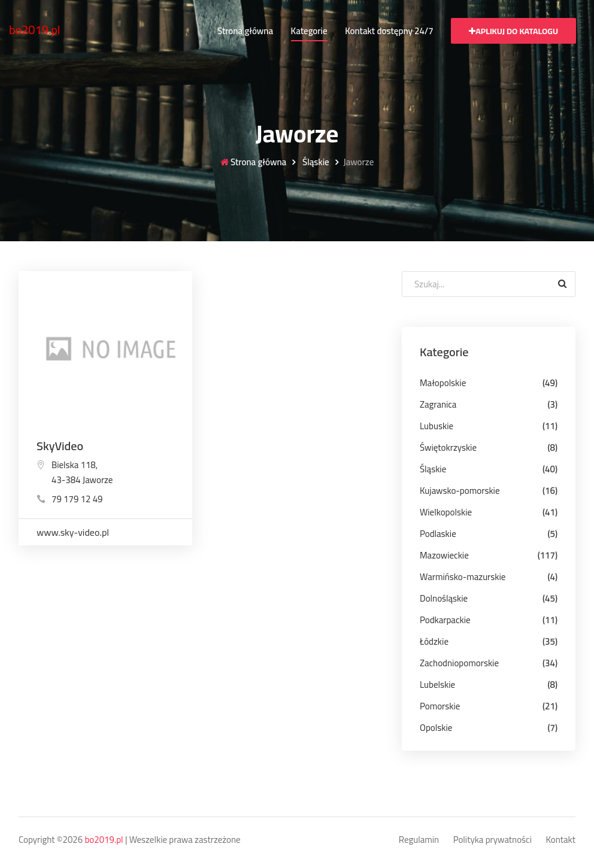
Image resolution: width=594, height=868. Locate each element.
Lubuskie (437, 426)
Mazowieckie (444, 555)
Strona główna (245, 31)
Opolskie (436, 728)
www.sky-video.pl (73, 532)
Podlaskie (438, 534)
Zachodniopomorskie (459, 663)
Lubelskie (437, 685)
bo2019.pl (35, 30)
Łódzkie (434, 641)
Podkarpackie (445, 620)
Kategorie (309, 31)
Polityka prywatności (493, 840)
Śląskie (315, 163)
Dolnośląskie (444, 598)
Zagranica (438, 404)
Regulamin (419, 840)
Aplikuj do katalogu (513, 31)
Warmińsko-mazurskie (463, 577)
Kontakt (561, 840)
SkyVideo (60, 446)
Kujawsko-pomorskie (460, 491)
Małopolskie (443, 383)
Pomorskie (440, 706)
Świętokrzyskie (448, 447)
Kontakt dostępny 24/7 (389, 31)
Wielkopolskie (446, 512)
